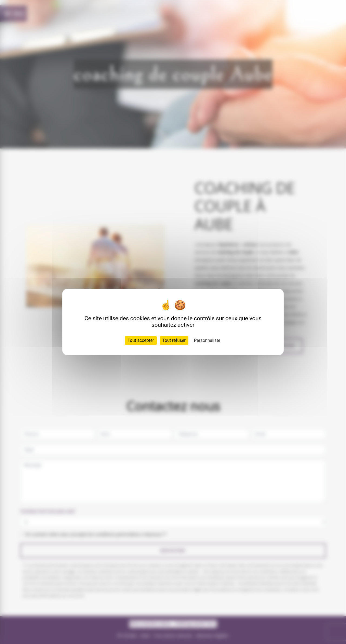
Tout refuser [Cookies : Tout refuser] (174, 340)
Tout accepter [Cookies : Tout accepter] (141, 340)
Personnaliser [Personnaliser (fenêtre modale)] (207, 340)
